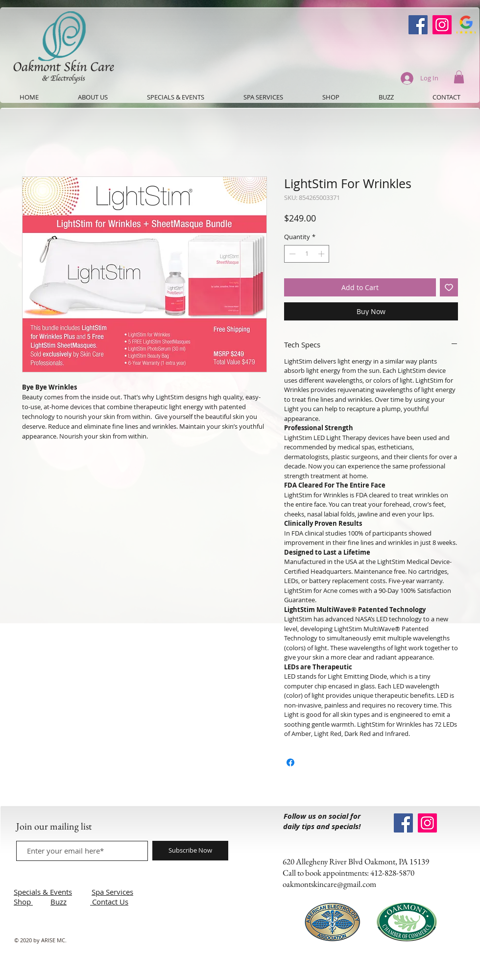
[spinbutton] (307, 254)
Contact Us (110, 902)
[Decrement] (291, 254)
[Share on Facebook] (290, 762)
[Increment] (322, 254)
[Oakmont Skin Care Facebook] (418, 25)
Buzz (59, 902)
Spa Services (112, 892)
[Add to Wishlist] (449, 287)
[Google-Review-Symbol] (466, 25)
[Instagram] (442, 25)
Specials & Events (43, 892)
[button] (459, 77)
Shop (23, 902)
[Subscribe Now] (190, 851)
